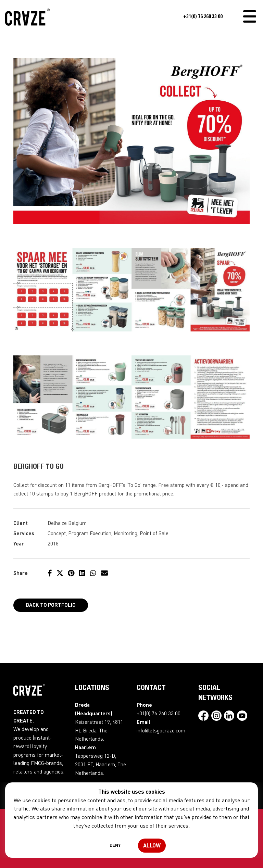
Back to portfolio (51, 605)
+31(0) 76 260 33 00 (203, 17)
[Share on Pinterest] (71, 573)
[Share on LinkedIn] (82, 573)
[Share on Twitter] (60, 573)
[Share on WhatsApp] (93, 573)
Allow (152, 845)
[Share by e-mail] (104, 573)
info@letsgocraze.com (161, 730)
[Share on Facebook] (50, 573)
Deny (115, 845)
